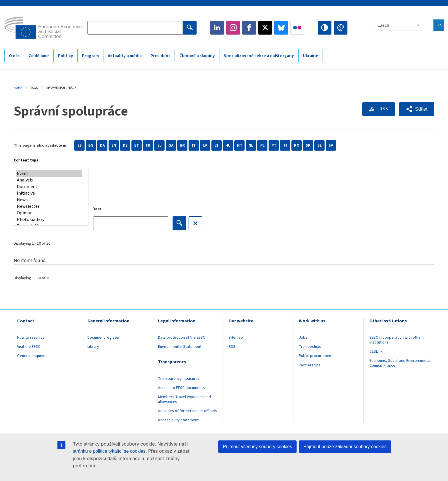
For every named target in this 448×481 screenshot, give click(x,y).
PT (274, 145)
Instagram (233, 28)
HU (228, 145)
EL (159, 145)
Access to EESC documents (181, 388)
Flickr (297, 28)
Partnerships (310, 365)
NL (251, 145)
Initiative (49, 193)
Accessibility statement (178, 420)
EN (114, 145)
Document (49, 187)
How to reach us (31, 338)
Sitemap (236, 338)
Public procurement (316, 356)
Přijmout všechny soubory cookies (257, 447)
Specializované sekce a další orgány (259, 56)
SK (308, 145)
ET (137, 145)
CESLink (376, 352)
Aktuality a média (125, 56)
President (160, 56)
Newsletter (49, 206)
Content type (26, 160)
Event (49, 174)
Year (97, 209)
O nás (14, 56)
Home (18, 88)
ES (80, 145)
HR (182, 145)
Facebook (249, 28)
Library (93, 347)
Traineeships (310, 347)
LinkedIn (217, 28)
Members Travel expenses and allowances (184, 399)
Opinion (49, 213)
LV (205, 145)
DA (102, 145)
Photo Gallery (49, 220)
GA (171, 145)
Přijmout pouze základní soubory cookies (345, 447)
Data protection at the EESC (182, 338)
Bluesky (281, 28)
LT (217, 145)
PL (262, 145)
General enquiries (32, 356)
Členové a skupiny (197, 56)
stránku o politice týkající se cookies (109, 451)
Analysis (49, 180)
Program (90, 56)
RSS (383, 109)
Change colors (341, 28)
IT (194, 145)
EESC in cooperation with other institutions (396, 340)
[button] (417, 109)
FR (148, 145)
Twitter (265, 28)
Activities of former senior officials (188, 411)
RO (297, 145)
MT (240, 145)
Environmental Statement (180, 347)
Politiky (66, 56)
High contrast (325, 28)
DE (125, 145)
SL (320, 145)
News (49, 200)
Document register (104, 338)
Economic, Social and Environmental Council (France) (400, 363)
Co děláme (39, 56)
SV (331, 145)
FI (285, 145)
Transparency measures (179, 379)
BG (91, 145)
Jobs (303, 338)
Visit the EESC (29, 347)
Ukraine (311, 56)
